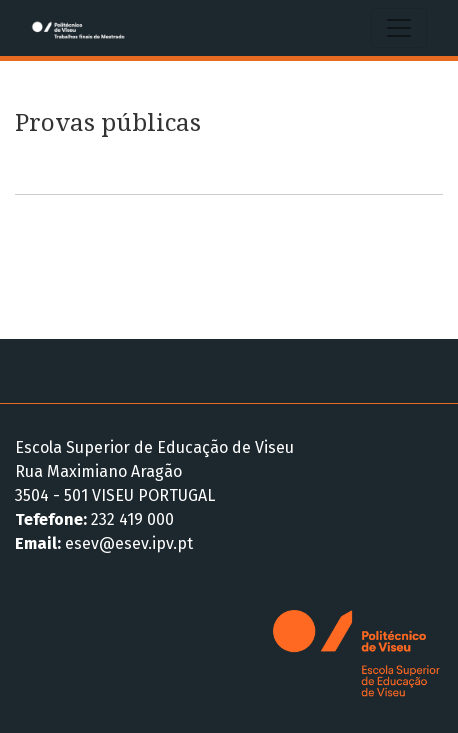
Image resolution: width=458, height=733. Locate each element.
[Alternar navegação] (399, 28)
